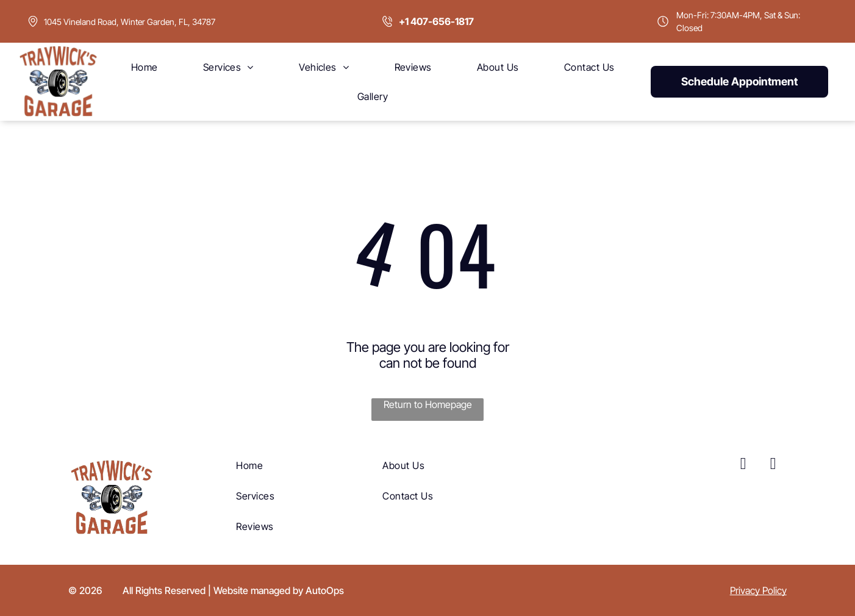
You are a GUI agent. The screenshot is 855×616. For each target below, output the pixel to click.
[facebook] (743, 465)
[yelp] (773, 465)
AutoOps (325, 590)
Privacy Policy (758, 590)
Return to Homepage (428, 404)
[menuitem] (145, 67)
